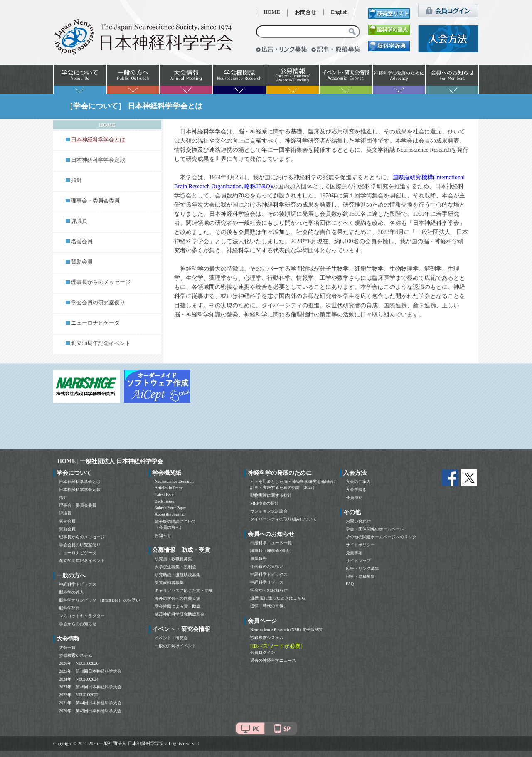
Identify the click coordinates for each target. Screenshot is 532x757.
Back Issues (165, 501)
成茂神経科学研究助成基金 (180, 614)
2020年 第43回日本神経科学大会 (90, 711)
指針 (76, 180)
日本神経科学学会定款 (98, 160)
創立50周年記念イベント (101, 343)
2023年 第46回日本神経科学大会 (90, 687)
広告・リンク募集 (362, 568)
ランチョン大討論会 (269, 511)
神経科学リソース (267, 582)
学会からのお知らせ (78, 624)
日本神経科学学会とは (80, 482)
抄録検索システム (76, 655)
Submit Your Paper (170, 508)
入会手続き (356, 489)
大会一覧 (67, 647)
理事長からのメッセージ (101, 282)
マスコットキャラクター (82, 616)
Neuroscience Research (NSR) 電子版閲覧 (287, 630)
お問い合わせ (358, 521)
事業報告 (259, 559)
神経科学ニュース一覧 (271, 543)
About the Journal (170, 514)
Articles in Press (168, 488)
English (339, 12)
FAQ (350, 584)
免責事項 (354, 553)
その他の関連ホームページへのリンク (381, 537)
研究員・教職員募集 (173, 559)
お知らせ (163, 535)
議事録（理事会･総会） (272, 551)
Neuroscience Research (174, 481)
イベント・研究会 (171, 638)
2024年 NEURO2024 (79, 679)
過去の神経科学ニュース (273, 660)
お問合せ (305, 12)
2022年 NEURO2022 (79, 695)
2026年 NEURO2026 (79, 663)
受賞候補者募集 (169, 583)
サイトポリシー (360, 545)
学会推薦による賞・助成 (177, 606)
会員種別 (354, 497)
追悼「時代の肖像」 (269, 606)
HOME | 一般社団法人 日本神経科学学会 (110, 461)
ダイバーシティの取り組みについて (283, 519)
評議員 (79, 221)
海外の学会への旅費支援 (177, 598)
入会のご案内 (358, 482)
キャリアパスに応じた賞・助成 (184, 591)
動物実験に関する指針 (271, 495)
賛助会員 (82, 262)
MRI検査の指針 (265, 503)
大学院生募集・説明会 (175, 567)
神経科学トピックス (78, 584)
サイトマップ (358, 561)
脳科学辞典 (69, 608)
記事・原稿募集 (360, 576)
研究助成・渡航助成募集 (177, 575)
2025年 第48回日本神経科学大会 (90, 671)
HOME (272, 12)
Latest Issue (165, 494)
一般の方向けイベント (175, 646)
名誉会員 (82, 242)
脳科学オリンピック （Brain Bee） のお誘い (100, 600)
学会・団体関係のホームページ (375, 529)
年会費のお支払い (267, 566)
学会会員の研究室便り (98, 303)
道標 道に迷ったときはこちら (278, 598)
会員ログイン (263, 652)
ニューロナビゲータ (95, 323)
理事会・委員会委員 (95, 201)
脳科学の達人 (71, 592)
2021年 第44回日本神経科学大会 (90, 703)
